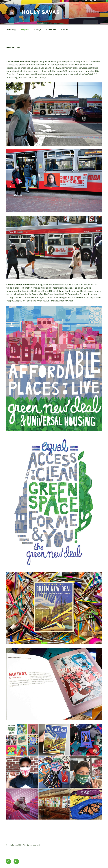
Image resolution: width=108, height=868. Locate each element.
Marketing (11, 29)
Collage (38, 29)
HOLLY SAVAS (41, 12)
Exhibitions (51, 29)
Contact (65, 29)
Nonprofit (25, 29)
